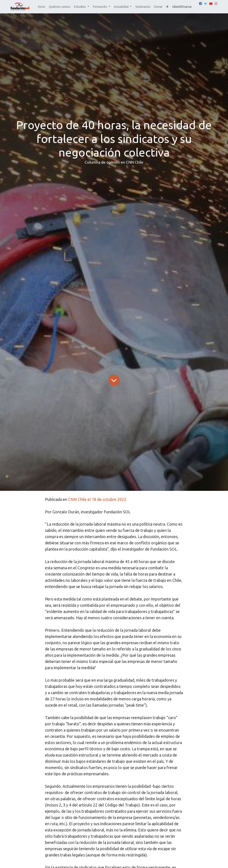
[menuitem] (42, 7)
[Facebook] (201, 4)
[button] (167, 7)
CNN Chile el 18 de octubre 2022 (97, 499)
